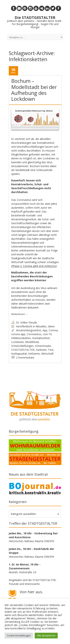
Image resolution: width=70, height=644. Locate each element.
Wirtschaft (47, 354)
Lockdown (17, 342)
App (45, 330)
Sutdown (41, 350)
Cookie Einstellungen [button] (19, 635)
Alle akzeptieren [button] (46, 635)
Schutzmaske (43, 346)
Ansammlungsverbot (29, 330)
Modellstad (32, 342)
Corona (53, 330)
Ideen (51, 326)
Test (51, 350)
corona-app (18, 334)
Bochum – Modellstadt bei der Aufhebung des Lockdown (34, 90)
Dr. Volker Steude (27, 322)
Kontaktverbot (41, 338)
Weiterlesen (20, 314)
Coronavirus (34, 334)
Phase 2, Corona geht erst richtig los (34, 266)
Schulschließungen (22, 346)
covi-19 (47, 334)
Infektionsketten (21, 338)
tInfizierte (34, 354)
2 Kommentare (25, 357)
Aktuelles (41, 326)
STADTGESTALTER (23, 350)
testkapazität (19, 354)
